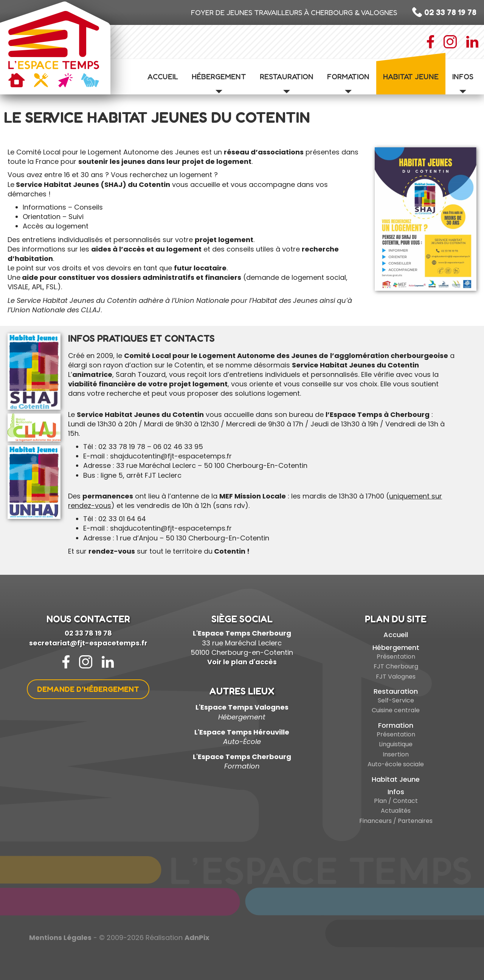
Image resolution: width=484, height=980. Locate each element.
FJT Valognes (396, 677)
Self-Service (396, 700)
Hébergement (219, 83)
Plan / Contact (396, 801)
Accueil (163, 77)
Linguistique (396, 744)
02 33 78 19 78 (88, 633)
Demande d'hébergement (88, 689)
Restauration (287, 83)
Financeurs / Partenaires (396, 821)
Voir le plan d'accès (242, 662)
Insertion (396, 754)
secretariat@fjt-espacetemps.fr (88, 643)
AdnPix (197, 938)
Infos (463, 83)
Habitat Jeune (411, 77)
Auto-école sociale (396, 764)
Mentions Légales (60, 938)
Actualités (396, 811)
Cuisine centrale (396, 710)
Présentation (396, 657)
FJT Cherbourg (396, 666)
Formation (348, 83)
